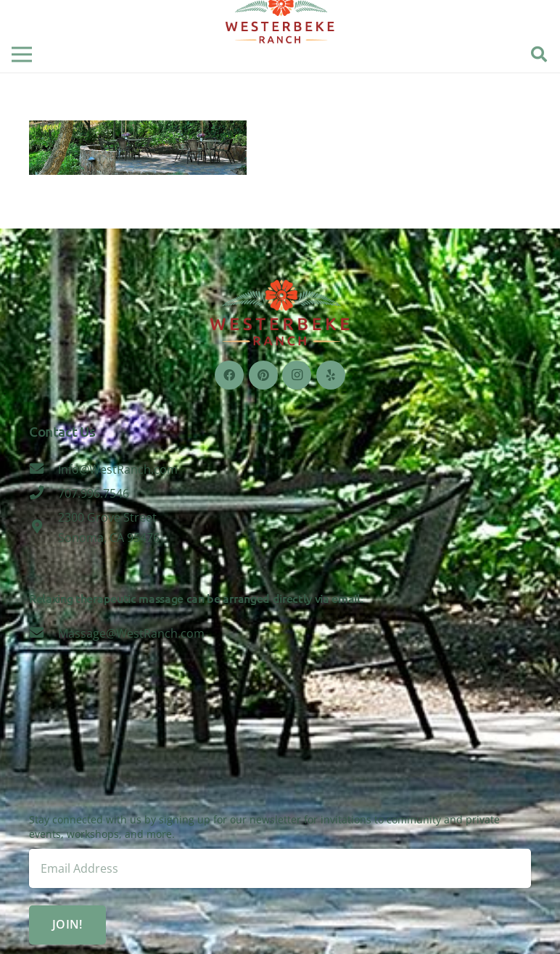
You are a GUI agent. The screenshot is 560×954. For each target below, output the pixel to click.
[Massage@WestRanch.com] (44, 633)
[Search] (539, 55)
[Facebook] (229, 375)
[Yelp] (331, 375)
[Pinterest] (263, 375)
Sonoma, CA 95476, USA (280, 758)
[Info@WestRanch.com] (44, 469)
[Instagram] (297, 375)
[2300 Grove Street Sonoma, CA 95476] (44, 527)
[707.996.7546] (44, 493)
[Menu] (22, 54)
